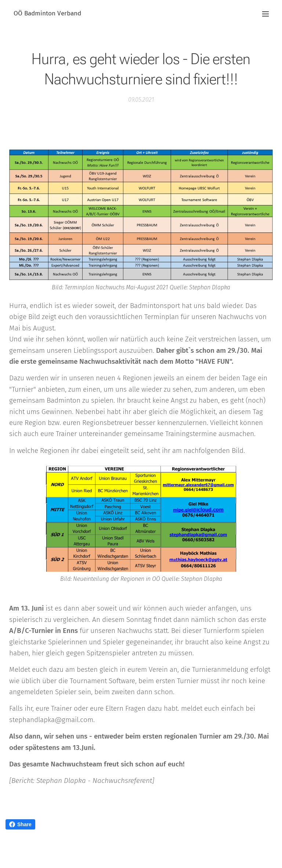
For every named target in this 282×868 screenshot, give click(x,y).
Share (20, 824)
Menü (265, 14)
